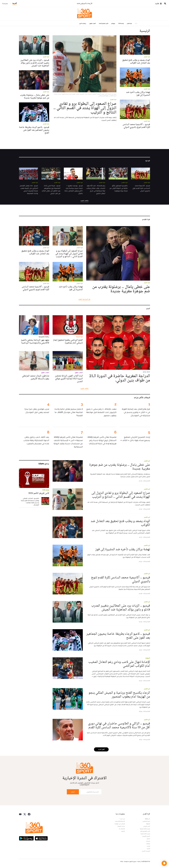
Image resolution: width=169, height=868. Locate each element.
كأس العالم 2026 (104, 23)
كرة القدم (129, 23)
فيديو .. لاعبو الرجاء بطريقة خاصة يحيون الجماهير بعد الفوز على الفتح (34, 130)
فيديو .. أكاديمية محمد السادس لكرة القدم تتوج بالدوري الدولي (136, 126)
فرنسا (148, 846)
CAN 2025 (121, 23)
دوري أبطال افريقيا (145, 829)
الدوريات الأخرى (146, 851)
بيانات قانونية (121, 826)
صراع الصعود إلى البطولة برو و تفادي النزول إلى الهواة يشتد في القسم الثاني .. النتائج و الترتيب (85, 108)
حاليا (136, 23)
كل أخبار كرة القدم (84, 299)
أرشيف (123, 831)
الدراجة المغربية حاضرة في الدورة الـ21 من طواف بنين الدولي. (120, 378)
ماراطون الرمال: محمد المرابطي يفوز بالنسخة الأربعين (36, 377)
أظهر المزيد (101, 749)
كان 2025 (147, 819)
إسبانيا (148, 841)
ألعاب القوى (93, 23)
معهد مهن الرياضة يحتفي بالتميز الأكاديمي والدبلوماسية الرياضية (35, 341)
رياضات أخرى (83, 23)
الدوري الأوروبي (146, 836)
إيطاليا (148, 844)
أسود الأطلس (146, 821)
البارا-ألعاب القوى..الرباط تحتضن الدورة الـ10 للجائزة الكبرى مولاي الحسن (69, 379)
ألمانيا (148, 849)
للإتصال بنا (122, 829)
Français (5, 4)
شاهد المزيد (84, 201)
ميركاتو (113, 23)
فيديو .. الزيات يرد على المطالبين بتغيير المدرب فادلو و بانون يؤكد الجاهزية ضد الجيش (35, 63)
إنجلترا (148, 839)
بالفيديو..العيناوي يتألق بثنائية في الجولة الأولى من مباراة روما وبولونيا (119, 188)
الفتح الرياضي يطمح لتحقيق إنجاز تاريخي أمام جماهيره (68, 341)
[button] (164, 863)
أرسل (73, 792)
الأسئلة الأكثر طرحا (120, 821)
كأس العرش (147, 826)
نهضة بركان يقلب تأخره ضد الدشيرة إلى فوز (138, 94)
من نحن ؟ (122, 819)
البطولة (148, 658)
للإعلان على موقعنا (120, 824)
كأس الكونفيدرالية (145, 831)
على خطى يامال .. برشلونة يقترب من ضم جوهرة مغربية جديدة (35, 96)
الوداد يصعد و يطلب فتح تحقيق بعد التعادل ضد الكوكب (136, 61)
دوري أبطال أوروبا (145, 834)
